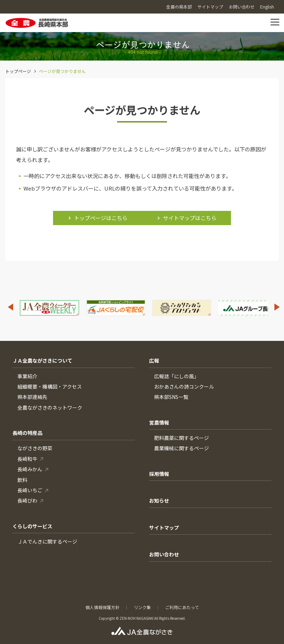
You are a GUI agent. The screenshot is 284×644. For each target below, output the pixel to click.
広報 (154, 360)
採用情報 (159, 474)
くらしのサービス (32, 526)
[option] (49, 308)
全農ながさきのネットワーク (50, 407)
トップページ (18, 71)
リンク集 (142, 607)
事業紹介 (27, 376)
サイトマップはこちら (190, 218)
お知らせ (159, 500)
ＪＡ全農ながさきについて (42, 360)
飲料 (22, 480)
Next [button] (277, 307)
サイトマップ (164, 528)
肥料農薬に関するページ (182, 438)
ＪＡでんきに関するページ (47, 541)
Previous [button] (10, 307)
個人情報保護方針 (102, 607)
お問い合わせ (164, 554)
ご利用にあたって (182, 607)
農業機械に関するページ (182, 448)
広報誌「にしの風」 (177, 376)
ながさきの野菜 (35, 448)
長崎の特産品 (27, 433)
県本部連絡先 (32, 397)
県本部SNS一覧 (171, 397)
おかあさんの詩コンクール (184, 386)
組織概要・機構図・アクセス (50, 386)
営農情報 (159, 422)
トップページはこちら (101, 218)
